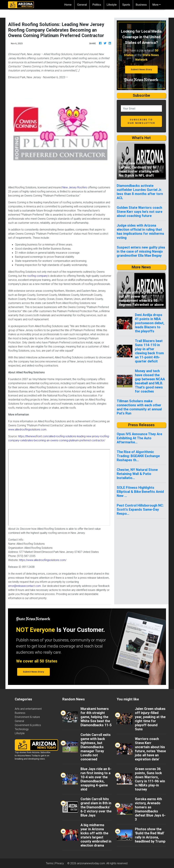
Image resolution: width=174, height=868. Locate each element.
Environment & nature (27, 717)
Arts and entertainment (28, 709)
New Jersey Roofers (75, 187)
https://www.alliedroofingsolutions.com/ (43, 560)
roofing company (37, 276)
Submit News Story (141, 69)
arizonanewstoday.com (91, 863)
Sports (126, 5)
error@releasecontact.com (24, 586)
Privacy (59, 863)
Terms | (50, 863)
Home (69, 4)
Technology (22, 729)
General (82, 5)
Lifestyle (112, 5)
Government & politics (28, 725)
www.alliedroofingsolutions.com (27, 429)
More (155, 5)
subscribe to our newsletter (141, 121)
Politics (97, 5)
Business (141, 5)
